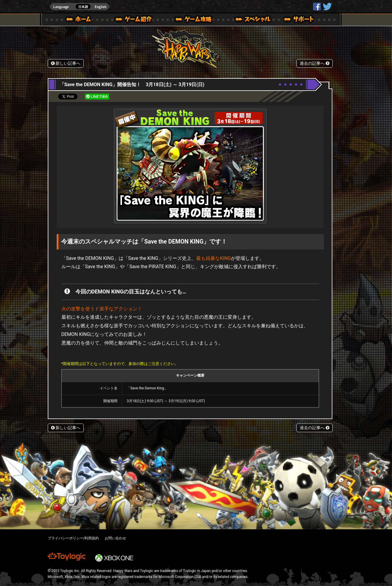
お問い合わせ (115, 538)
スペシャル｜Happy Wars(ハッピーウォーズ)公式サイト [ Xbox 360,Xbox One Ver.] (245, 20)
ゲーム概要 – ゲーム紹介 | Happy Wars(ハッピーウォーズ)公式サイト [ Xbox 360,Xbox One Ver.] (136, 20)
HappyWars (317, 7)
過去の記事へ (315, 63)
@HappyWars (327, 7)
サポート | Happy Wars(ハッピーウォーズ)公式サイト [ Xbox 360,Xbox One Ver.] (299, 20)
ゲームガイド (190, 20)
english (80, 7)
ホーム (81, 20)
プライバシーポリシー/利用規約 (73, 538)
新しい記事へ (66, 63)
